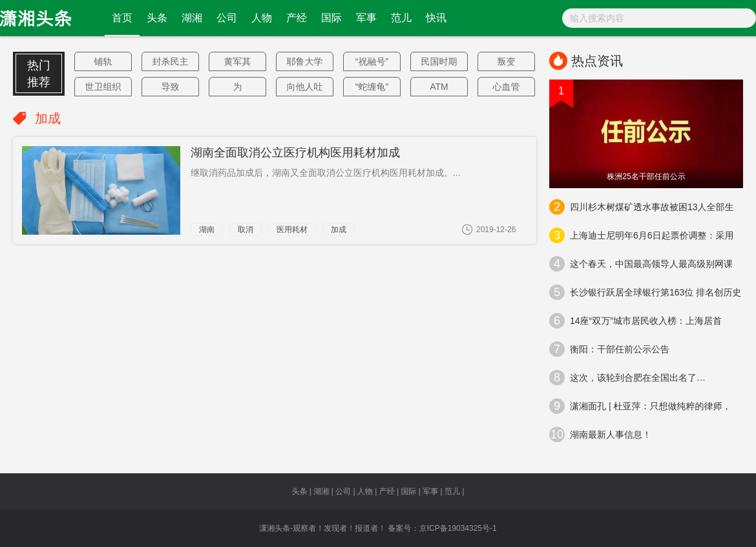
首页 (122, 18)
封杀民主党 (171, 64)
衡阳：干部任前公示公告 (609, 349)
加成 (339, 230)
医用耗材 (292, 230)
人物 (262, 18)
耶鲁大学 (305, 61)
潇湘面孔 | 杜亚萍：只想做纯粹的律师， (640, 406)
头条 (157, 18)
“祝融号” (372, 61)
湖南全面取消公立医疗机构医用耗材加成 (295, 153)
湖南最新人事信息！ (600, 434)
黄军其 (238, 61)
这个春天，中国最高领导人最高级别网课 (641, 264)
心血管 (507, 87)
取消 (246, 230)
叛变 (507, 61)
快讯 (436, 18)
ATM (439, 87)
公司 (227, 18)
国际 (331, 18)
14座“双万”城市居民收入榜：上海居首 (635, 321)
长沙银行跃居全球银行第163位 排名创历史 (645, 292)
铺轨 (103, 61)
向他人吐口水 (305, 89)
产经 (297, 18)
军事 (366, 18)
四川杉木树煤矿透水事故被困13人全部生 (642, 207)
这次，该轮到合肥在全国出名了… (627, 378)
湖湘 (192, 18)
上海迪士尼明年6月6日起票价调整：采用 (642, 235)
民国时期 (439, 61)
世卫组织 (103, 87)
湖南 (207, 230)
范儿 (401, 18)
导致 (171, 87)
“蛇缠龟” (372, 87)
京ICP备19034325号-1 (458, 528)
